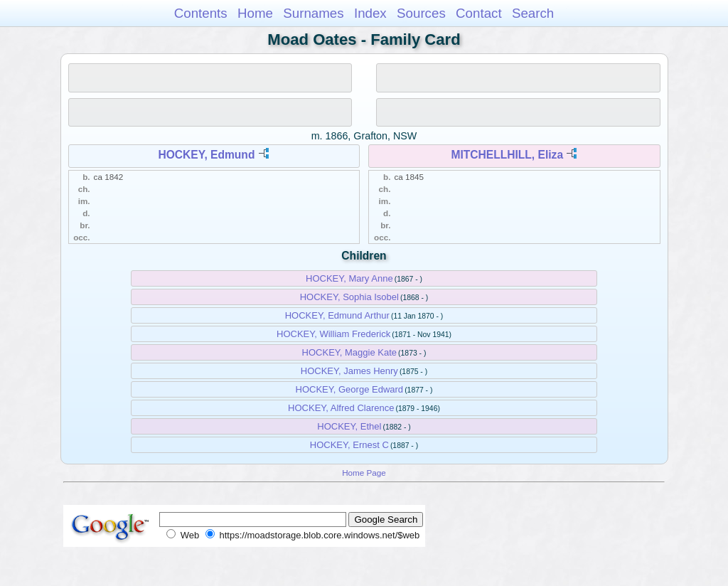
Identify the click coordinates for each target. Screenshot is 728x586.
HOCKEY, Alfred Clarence (341, 408)
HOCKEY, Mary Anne (349, 278)
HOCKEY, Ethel (349, 426)
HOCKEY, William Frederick (333, 334)
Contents (201, 13)
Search (533, 13)
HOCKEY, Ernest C (349, 445)
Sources (421, 13)
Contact (479, 13)
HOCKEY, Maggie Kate (349, 352)
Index (370, 13)
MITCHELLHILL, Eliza (507, 155)
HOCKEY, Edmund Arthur (337, 315)
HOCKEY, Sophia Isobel (349, 297)
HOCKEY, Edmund (206, 155)
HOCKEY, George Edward (350, 389)
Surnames (313, 13)
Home (255, 13)
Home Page (364, 473)
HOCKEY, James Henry (349, 371)
